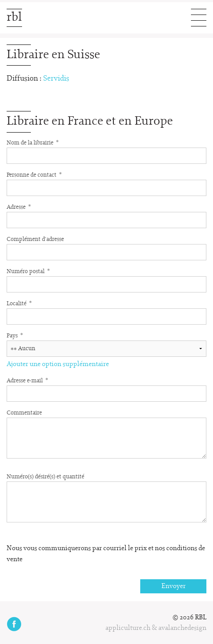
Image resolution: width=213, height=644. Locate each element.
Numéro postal (28, 271)
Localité (19, 303)
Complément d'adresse (35, 239)
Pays (15, 335)
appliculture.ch (128, 628)
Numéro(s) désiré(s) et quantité (45, 477)
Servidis (56, 79)
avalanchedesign (182, 628)
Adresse (19, 207)
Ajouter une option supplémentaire (58, 364)
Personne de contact (34, 174)
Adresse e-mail (27, 380)
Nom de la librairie (33, 142)
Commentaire (24, 413)
